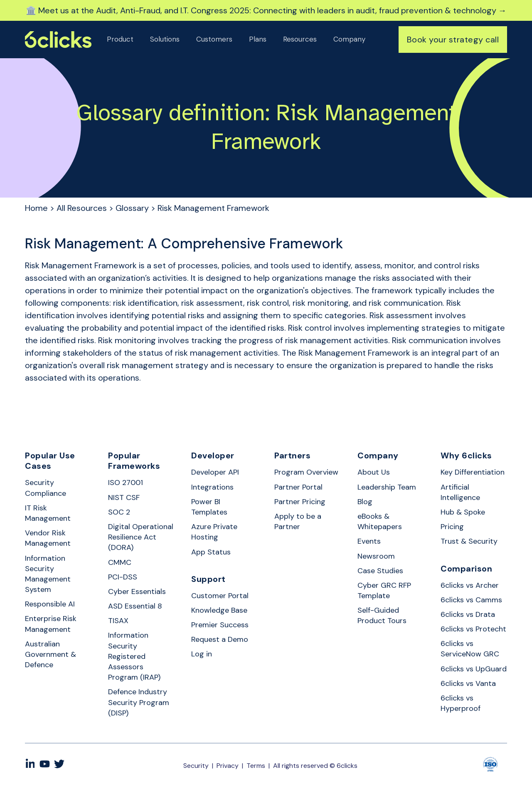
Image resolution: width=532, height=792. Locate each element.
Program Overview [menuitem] (306, 472)
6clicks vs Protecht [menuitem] (473, 629)
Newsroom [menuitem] (376, 556)
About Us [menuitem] (374, 472)
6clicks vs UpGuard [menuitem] (474, 669)
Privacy (228, 766)
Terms (256, 766)
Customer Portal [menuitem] (220, 596)
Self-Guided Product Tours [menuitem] (382, 615)
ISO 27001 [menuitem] (126, 483)
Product (120, 39)
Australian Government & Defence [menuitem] (50, 654)
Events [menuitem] (369, 541)
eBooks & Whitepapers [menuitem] (380, 521)
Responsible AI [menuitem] (50, 604)
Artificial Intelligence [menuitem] (460, 492)
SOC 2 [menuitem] (119, 512)
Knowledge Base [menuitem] (219, 610)
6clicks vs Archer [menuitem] (470, 585)
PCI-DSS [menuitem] (123, 577)
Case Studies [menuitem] (380, 571)
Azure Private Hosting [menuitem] (214, 532)
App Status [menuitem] (211, 552)
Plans (258, 39)
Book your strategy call (453, 40)
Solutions (165, 39)
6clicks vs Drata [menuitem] (468, 614)
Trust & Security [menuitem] (469, 541)
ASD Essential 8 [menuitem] (135, 606)
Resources (300, 39)
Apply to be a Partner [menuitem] (298, 521)
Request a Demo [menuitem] (220, 639)
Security (196, 766)
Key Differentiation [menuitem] (473, 472)
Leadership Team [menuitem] (387, 487)
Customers (214, 39)
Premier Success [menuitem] (220, 625)
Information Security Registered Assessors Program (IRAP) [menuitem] (134, 656)
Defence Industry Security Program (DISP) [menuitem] (139, 702)
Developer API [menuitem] (215, 472)
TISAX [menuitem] (118, 621)
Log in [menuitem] (202, 654)
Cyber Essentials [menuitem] (137, 592)
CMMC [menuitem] (120, 562)
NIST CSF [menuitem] (124, 497)
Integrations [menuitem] (212, 487)
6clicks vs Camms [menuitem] (471, 600)
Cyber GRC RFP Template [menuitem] (384, 590)
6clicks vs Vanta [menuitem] (468, 683)
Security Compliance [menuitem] (46, 488)
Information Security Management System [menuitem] (48, 574)
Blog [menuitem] (365, 502)
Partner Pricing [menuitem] (300, 502)
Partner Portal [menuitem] (298, 487)
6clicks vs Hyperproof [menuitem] (461, 703)
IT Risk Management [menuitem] (48, 513)
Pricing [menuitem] (452, 527)
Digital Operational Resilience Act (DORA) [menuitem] (141, 537)
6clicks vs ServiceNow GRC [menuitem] (470, 649)
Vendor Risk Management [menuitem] (48, 538)
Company (349, 39)
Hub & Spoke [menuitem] (463, 512)
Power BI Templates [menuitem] (209, 507)
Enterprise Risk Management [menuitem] (51, 624)
